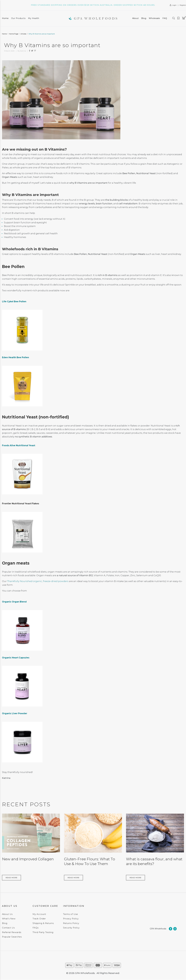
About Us (7, 914)
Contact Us (8, 928)
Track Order (39, 919)
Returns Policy (71, 923)
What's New (9, 919)
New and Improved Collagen (28, 859)
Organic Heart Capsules (16, 658)
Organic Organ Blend (14, 602)
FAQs (36, 928)
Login (173, 5)
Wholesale (154, 18)
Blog (144, 18)
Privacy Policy (71, 919)
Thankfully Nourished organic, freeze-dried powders (38, 581)
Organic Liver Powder (15, 713)
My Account (39, 914)
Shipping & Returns (43, 923)
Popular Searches (12, 937)
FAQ (165, 18)
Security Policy (71, 928)
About (135, 18)
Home (5, 18)
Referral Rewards (12, 932)
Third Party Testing (43, 932)
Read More (12, 878)
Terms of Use (71, 914)
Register (183, 5)
